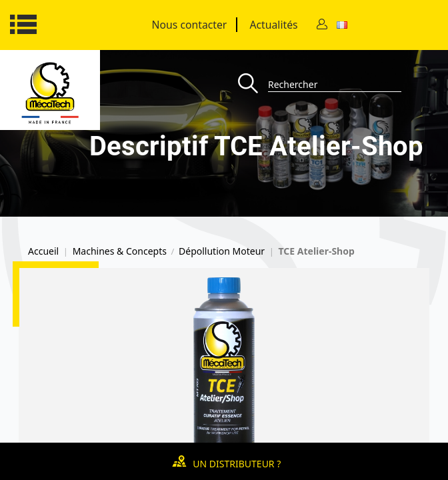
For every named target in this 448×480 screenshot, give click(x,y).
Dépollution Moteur (222, 251)
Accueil (43, 251)
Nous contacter (190, 25)
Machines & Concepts (120, 251)
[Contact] (322, 25)
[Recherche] (253, 84)
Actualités (273, 25)
